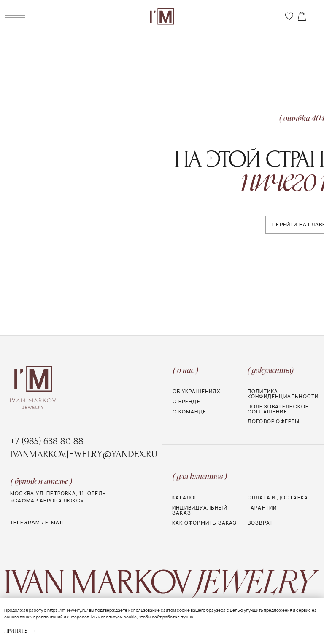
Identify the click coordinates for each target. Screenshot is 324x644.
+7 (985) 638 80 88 (47, 441)
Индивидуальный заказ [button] (200, 510)
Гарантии (262, 508)
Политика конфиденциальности (283, 394)
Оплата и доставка (278, 498)
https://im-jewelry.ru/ (68, 610)
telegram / (27, 523)
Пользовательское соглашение (278, 409)
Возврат (260, 523)
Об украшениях (196, 392)
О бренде (186, 402)
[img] (289, 16)
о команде (189, 412)
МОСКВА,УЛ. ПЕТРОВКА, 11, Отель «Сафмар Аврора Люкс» (58, 497)
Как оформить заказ (205, 523)
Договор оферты (274, 421)
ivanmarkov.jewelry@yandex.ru (84, 454)
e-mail (55, 523)
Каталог (185, 498)
